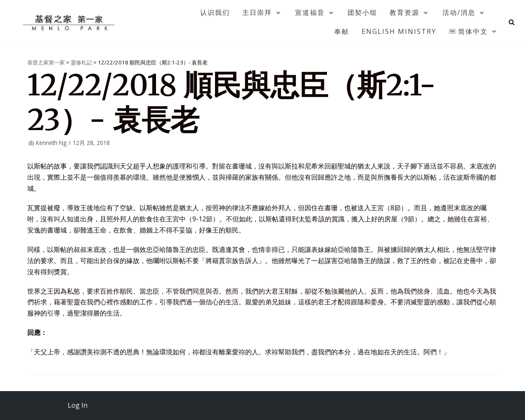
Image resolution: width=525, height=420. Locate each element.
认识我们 (215, 12)
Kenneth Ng (51, 143)
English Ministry (399, 31)
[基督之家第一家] (70, 22)
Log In (78, 405)
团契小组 (362, 12)
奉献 (342, 31)
